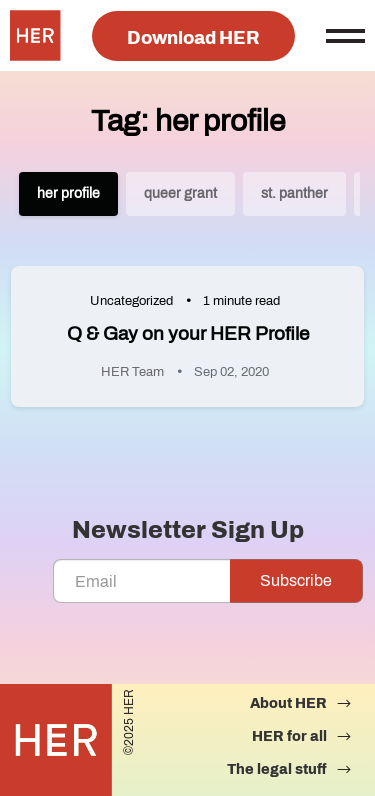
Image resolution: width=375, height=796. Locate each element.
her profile (68, 193)
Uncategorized (131, 301)
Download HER (193, 38)
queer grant (180, 193)
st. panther (294, 193)
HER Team (132, 372)
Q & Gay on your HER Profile (188, 333)
